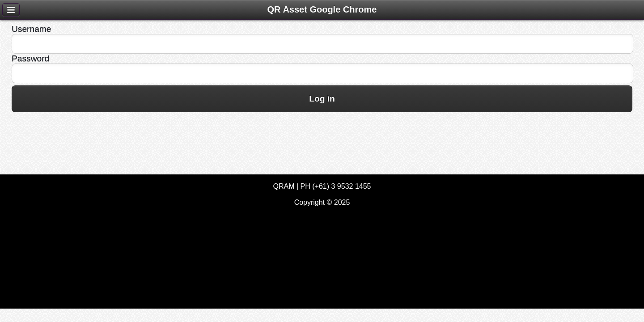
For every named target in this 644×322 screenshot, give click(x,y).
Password (30, 58)
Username (32, 29)
